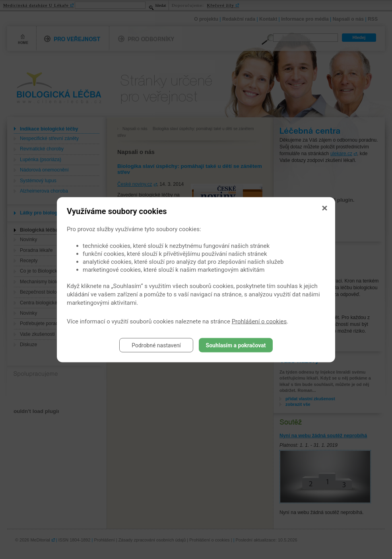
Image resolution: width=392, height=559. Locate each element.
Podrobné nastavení (156, 345)
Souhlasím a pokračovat (236, 345)
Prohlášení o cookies (259, 321)
